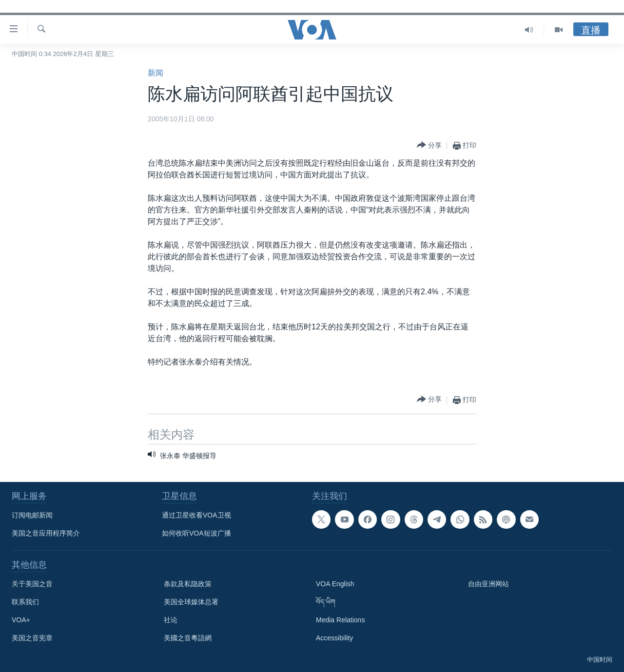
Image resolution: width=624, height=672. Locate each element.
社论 (171, 620)
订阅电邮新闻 (32, 515)
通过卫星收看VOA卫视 (196, 515)
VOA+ (21, 620)
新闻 (156, 73)
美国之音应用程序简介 (46, 533)
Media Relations (340, 620)
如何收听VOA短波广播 (196, 533)
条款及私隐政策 (188, 584)
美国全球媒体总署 (191, 602)
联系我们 (25, 602)
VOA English (335, 584)
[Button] (429, 145)
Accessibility (334, 638)
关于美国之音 (32, 584)
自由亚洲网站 (488, 584)
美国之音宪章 (32, 638)
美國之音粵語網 (188, 638)
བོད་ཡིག (326, 602)
